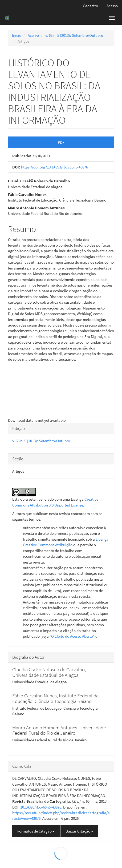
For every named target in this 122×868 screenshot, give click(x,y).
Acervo (33, 35)
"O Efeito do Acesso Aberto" (72, 636)
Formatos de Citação (36, 831)
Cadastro (90, 6)
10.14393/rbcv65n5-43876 (41, 807)
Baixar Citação (79, 831)
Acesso (112, 6)
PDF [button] (61, 142)
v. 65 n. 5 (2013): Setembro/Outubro (74, 35)
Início (17, 35)
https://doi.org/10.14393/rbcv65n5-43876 (54, 167)
